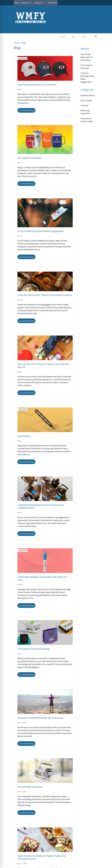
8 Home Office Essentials (30, 787)
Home (17, 3)
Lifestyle (84, 105)
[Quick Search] (64, 37)
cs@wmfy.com (92, 11)
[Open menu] (107, 30)
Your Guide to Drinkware (30, 158)
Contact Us (52, 3)
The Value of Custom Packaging (34, 649)
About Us (25, 3)
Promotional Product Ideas (87, 120)
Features (38, 3)
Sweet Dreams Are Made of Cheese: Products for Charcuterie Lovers (42, 857)
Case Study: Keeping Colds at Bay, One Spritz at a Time (42, 578)
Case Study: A (24, 436)
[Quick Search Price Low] (76, 37)
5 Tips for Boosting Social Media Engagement (41, 231)
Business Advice (87, 95)
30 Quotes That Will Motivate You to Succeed (40, 718)
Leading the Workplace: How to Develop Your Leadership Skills (41, 506)
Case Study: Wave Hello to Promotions (37, 85)
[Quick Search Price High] (88, 37)
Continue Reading (26, 110)
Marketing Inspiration (85, 112)
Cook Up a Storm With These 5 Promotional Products (45, 295)
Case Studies (86, 100)
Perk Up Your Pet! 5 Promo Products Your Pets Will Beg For (43, 365)
